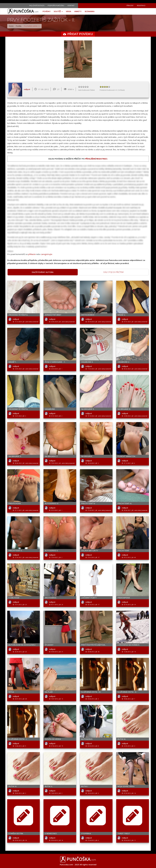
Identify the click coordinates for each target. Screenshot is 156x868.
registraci (102, 159)
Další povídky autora (43, 272)
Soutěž (58, 11)
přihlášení (90, 159)
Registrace (141, 6)
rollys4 (27, 89)
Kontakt (71, 6)
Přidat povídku (80, 34)
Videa (68, 11)
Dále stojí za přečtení (113, 272)
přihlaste (32, 254)
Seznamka (90, 11)
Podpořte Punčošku (56, 6)
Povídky (47, 11)
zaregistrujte (47, 254)
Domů (11, 26)
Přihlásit (130, 6)
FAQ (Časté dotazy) (37, 6)
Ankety (78, 11)
